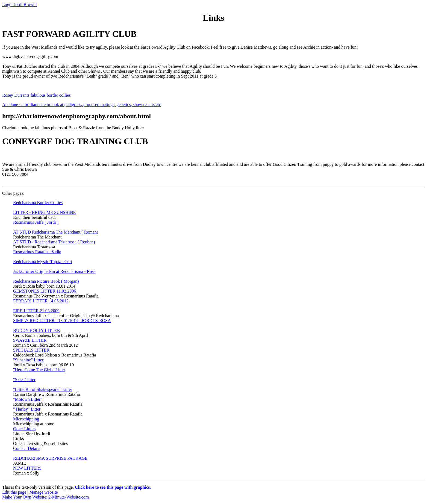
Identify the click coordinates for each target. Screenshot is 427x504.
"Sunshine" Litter (28, 360)
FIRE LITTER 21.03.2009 (36, 311)
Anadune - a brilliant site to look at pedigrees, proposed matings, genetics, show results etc (82, 104)
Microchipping (26, 419)
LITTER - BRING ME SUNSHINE (44, 212)
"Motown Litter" (28, 399)
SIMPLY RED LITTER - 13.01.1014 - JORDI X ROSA (62, 321)
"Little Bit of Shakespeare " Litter (43, 389)
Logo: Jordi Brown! (20, 5)
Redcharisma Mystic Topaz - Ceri (42, 262)
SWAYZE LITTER (30, 340)
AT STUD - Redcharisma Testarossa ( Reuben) (54, 242)
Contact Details (27, 448)
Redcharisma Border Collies (38, 203)
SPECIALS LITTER (31, 350)
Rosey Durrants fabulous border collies (36, 95)
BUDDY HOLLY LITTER (36, 330)
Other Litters (24, 429)
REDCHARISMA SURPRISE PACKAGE (50, 458)
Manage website (43, 492)
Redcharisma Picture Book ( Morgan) (46, 281)
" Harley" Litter (27, 409)
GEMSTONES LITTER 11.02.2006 (45, 291)
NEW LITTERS (27, 468)
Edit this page (14, 492)
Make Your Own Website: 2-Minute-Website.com (45, 497)
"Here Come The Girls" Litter (39, 370)
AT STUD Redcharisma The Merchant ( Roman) (56, 232)
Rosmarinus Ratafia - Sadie (37, 252)
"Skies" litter (24, 380)
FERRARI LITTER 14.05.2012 (41, 301)
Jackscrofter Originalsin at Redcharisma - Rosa (54, 271)
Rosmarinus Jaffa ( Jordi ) (36, 222)
